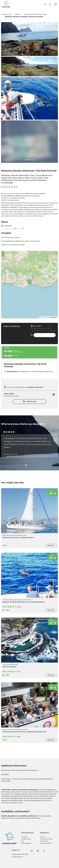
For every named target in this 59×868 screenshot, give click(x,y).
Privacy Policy (44, 841)
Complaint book (26, 839)
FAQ (22, 841)
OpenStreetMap (45, 317)
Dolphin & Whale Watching (15, 600)
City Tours (9, 730)
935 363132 (25, 854)
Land (4, 665)
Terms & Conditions (46, 843)
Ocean (18, 14)
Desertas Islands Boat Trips (35, 14)
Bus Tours (24, 730)
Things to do (6, 14)
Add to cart (29, 402)
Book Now (51, 545)
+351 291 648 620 (16, 854)
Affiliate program (26, 843)
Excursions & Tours (12, 665)
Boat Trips (6, 535)
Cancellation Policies (46, 839)
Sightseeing (17, 730)
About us (43, 837)
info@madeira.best (17, 857)
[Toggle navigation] (55, 4)
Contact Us (24, 837)
